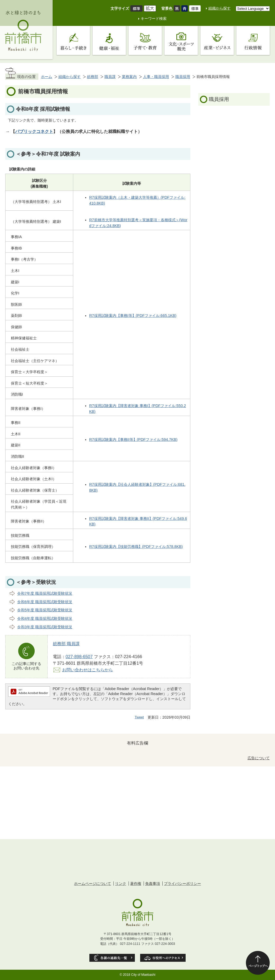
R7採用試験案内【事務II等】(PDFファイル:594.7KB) (133, 440)
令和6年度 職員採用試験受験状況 (45, 602)
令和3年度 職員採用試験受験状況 (45, 627)
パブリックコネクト (34, 131)
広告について (259, 758)
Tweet (139, 717)
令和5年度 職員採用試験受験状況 (45, 610)
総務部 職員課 (66, 644)
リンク (121, 884)
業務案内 (129, 77)
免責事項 (153, 884)
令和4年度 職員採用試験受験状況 (45, 618)
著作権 (136, 884)
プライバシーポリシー (182, 884)
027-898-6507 (79, 657)
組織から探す (219, 8)
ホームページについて (93, 884)
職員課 (110, 77)
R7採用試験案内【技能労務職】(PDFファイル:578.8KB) (136, 547)
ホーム (47, 77)
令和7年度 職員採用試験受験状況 (45, 593)
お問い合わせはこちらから (88, 670)
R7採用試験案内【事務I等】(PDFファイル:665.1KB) (133, 316)
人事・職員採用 (156, 77)
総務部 (93, 77)
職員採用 (183, 77)
